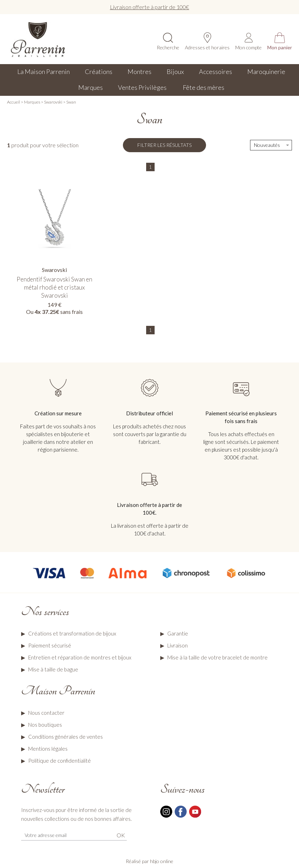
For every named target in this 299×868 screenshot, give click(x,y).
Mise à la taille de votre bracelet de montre (217, 657)
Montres (139, 72)
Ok (121, 835)
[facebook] (181, 817)
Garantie (178, 633)
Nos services (45, 612)
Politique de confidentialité (60, 761)
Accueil (14, 102)
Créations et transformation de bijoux (72, 633)
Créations (99, 72)
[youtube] (195, 817)
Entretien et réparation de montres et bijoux (80, 657)
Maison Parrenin (58, 691)
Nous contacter (46, 713)
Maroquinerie (266, 72)
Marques (91, 87)
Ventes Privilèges (143, 87)
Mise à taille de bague (53, 669)
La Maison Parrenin (43, 72)
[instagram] (166, 817)
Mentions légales (48, 749)
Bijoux (175, 72)
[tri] (271, 145)
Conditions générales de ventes (66, 737)
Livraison (177, 645)
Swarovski (53, 102)
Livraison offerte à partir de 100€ (149, 7)
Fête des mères (204, 87)
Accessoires (216, 72)
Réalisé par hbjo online (149, 861)
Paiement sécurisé (50, 645)
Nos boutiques (45, 725)
